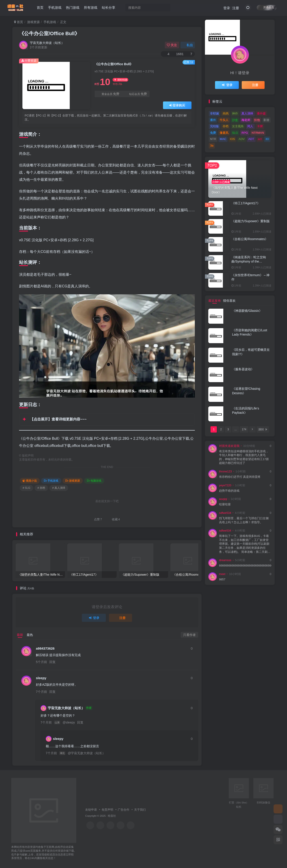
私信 (188, 45)
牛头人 (224, 120)
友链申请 (91, 810)
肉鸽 (226, 113)
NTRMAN (258, 133)
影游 (266, 120)
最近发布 (215, 301)
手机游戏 (55, 8)
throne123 (225, 472)
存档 (226, 126)
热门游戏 (73, 8)
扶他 (257, 120)
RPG (245, 133)
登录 (227, 8)
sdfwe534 (225, 513)
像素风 (224, 133)
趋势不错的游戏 (229, 491)
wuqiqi (223, 499)
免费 (213, 133)
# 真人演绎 (59, 488)
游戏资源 (33, 22)
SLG (235, 133)
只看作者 (189, 635)
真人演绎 (247, 113)
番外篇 (261, 113)
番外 (213, 120)
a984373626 (45, 648)
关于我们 (140, 810)
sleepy (41, 678)
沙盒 (235, 120)
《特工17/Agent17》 (246, 203)
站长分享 (109, 8)
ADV (242, 139)
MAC (223, 139)
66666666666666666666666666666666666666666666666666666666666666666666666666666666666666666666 (245, 566)
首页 (40, 8)
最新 (20, 635)
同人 (250, 126)
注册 (236, 8)
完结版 (214, 126)
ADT (251, 139)
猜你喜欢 (229, 301)
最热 (30, 635)
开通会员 (267, 7)
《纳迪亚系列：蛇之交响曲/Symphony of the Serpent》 (249, 262)
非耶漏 (214, 113)
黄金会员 (108, 94)
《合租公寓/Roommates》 (250, 239)
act (260, 139)
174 (244, 429)
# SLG (26, 488)
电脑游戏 (94, 481)
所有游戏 (91, 8)
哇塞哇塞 (225, 504)
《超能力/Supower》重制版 (251, 221)
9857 (222, 579)
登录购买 (177, 105)
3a (212, 145)
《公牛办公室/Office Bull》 (49, 33)
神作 (235, 113)
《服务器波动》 (243, 369)
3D (267, 139)
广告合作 (124, 810)
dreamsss (225, 560)
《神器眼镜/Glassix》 (247, 311)
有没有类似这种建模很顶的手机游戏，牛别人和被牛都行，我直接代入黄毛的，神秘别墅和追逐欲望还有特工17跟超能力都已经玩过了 (244, 457)
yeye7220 (225, 485)
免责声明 (107, 810)
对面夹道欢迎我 (229, 446)
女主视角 (238, 126)
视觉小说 (30, 481)
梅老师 (246, 120)
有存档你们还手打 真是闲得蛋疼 (240, 477)
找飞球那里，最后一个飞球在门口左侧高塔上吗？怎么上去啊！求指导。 (244, 520)
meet (222, 574)
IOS (233, 139)
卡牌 (260, 126)
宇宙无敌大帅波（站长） (47, 43)
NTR (213, 139)
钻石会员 (136, 94)
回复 (52, 662)
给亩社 (112, 816)
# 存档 (41, 488)
